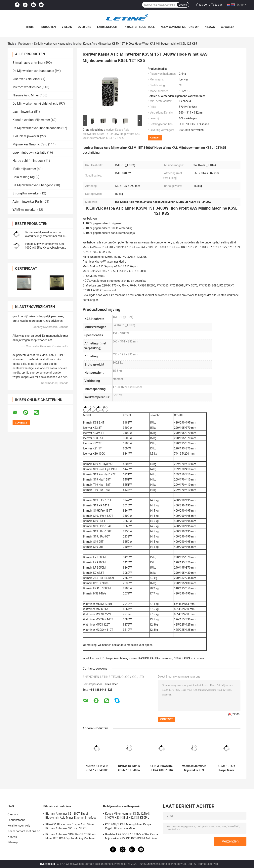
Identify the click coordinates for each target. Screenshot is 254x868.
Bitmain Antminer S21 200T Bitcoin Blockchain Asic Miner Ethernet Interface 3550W (71, 816)
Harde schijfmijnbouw (28, 161)
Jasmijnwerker (23, 112)
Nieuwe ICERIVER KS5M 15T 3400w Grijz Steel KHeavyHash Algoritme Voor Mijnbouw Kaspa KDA (129, 768)
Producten (48, 27)
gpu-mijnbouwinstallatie (29, 153)
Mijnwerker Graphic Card (30, 144)
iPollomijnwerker (24, 169)
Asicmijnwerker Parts (28, 202)
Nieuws (210, 27)
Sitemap (13, 842)
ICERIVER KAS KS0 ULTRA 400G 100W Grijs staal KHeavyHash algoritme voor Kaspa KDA (162, 768)
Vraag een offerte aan (209, 5)
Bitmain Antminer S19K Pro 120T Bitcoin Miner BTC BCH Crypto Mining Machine (71, 836)
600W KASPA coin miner (189, 658)
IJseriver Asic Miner (26, 79)
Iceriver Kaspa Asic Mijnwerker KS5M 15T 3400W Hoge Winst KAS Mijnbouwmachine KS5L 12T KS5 (111, 134)
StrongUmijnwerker (26, 193)
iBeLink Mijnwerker (26, 136)
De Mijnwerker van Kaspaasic (52, 44)
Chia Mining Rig (24, 177)
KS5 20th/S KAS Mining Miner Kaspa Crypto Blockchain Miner (128, 826)
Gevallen (228, 27)
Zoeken (183, 5)
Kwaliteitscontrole (140, 27)
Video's (67, 27)
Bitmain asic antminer (28, 63)
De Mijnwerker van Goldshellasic (35, 103)
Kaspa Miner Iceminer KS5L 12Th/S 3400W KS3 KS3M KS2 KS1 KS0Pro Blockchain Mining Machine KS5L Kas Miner (129, 816)
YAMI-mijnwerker (24, 210)
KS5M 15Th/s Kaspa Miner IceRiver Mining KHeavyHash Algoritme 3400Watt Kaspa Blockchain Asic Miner (227, 768)
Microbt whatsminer (27, 87)
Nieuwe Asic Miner (26, 95)
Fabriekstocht (108, 27)
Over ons (85, 27)
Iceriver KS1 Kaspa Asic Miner (109, 658)
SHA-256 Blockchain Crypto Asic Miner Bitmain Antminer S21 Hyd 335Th (70, 826)
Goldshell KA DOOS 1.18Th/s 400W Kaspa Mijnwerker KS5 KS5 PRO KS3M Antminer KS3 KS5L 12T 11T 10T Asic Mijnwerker (131, 837)
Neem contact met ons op (180, 27)
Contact (155, 138)
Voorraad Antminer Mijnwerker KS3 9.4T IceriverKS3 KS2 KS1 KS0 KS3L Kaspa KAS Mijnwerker (194, 768)
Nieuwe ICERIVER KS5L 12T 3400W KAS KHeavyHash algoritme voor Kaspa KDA (97, 768)
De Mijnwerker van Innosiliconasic (37, 128)
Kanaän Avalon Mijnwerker (31, 120)
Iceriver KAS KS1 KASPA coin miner (151, 658)
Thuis (30, 27)
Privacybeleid (47, 864)
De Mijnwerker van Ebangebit (33, 185)
